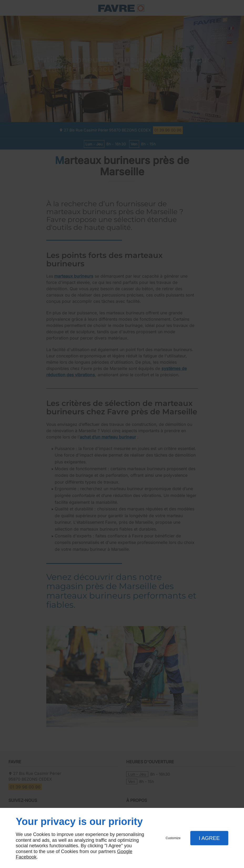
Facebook (26, 857)
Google (125, 851)
